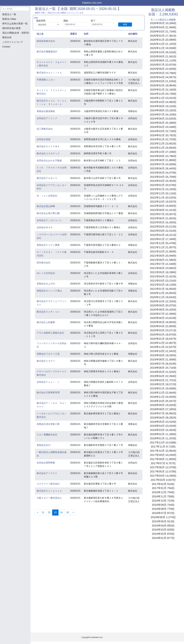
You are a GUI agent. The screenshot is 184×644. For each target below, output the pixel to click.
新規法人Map (9, 19)
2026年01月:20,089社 (163, 40)
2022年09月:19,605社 (163, 206)
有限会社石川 (44, 445)
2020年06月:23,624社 (163, 318)
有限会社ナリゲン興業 (48, 245)
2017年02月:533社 (163, 484)
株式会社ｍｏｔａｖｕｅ (49, 491)
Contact (6, 47)
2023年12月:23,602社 (163, 144)
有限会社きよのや (46, 284)
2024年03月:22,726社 (163, 131)
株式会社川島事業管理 (48, 392)
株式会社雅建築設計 (47, 52)
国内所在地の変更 (11, 28)
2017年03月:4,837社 (163, 480)
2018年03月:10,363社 (163, 430)
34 (62, 512)
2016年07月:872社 (163, 513)
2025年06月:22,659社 (163, 69)
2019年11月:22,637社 (163, 347)
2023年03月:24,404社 (163, 181)
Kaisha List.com (92, 3)
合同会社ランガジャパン (49, 220)
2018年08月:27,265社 (163, 409)
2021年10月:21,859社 (163, 252)
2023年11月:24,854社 (163, 148)
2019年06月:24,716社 (163, 368)
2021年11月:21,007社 (163, 247)
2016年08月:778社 (163, 509)
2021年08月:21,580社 (163, 260)
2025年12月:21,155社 (163, 44)
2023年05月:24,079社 (163, 173)
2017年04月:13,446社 (163, 476)
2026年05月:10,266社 (163, 23)
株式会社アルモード (47, 178)
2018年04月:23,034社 (163, 426)
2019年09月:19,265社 (163, 355)
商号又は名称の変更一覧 (15, 24)
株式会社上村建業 (46, 322)
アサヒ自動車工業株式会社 (50, 333)
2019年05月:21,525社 (163, 372)
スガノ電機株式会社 (47, 435)
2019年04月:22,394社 (163, 376)
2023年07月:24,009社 (163, 164)
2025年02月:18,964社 (163, 85)
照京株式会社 (44, 263)
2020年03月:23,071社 (163, 330)
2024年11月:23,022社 (163, 98)
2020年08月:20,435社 (163, 310)
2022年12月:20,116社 (163, 193)
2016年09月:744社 (163, 505)
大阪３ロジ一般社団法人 (49, 498)
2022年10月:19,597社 (163, 202)
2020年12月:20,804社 (163, 293)
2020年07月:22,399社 (163, 314)
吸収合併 (7, 37)
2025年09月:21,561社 (163, 56)
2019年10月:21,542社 (163, 351)
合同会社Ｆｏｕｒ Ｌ (48, 382)
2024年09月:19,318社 (163, 106)
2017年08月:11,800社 (163, 459)
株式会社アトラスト (47, 473)
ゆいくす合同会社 (46, 273)
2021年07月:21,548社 (163, 264)
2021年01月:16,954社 (163, 289)
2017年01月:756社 (163, 488)
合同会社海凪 (44, 139)
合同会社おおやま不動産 (49, 161)
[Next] (73, 513)
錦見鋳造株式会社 (46, 41)
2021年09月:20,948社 (163, 256)
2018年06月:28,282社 (163, 418)
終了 (93, 21)
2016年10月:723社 (163, 501)
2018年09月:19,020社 (163, 405)
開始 (66, 21)
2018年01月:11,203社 (163, 438)
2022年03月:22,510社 (163, 231)
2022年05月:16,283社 (163, 222)
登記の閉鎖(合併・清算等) (16, 33)
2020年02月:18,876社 (163, 335)
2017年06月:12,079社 (163, 467)
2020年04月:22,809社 (163, 326)
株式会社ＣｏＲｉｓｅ (48, 312)
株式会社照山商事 (46, 206)
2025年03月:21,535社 (163, 81)
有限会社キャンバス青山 (49, 291)
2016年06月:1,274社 (163, 517)
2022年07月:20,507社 (163, 214)
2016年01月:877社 (163, 538)
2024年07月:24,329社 (163, 115)
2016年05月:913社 (163, 521)
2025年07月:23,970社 (163, 65)
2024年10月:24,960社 (163, 102)
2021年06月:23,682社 (163, 268)
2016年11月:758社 (163, 496)
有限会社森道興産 (46, 111)
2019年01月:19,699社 (163, 388)
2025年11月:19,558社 (163, 48)
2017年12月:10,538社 (163, 443)
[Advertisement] (15, 66)
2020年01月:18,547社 (163, 339)
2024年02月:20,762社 (163, 135)
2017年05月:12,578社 (163, 472)
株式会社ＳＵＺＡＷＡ (48, 146)
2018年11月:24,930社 (163, 397)
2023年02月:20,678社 (163, 185)
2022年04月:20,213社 (163, 227)
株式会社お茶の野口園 (48, 213)
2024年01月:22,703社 (163, 139)
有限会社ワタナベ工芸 (48, 354)
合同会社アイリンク (47, 118)
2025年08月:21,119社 (163, 60)
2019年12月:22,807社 (163, 343)
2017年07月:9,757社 (163, 463)
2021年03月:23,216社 (163, 281)
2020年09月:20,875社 (163, 305)
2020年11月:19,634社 (163, 297)
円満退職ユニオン (46, 80)
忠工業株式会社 (45, 129)
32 (49, 512)
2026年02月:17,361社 (163, 36)
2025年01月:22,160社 (163, 90)
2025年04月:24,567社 (163, 77)
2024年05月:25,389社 (163, 123)
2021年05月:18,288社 (163, 272)
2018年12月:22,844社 (163, 393)
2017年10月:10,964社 (163, 451)
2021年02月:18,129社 (163, 285)
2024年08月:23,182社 (163, 110)
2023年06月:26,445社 (163, 168)
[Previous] (37, 513)
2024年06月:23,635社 (163, 119)
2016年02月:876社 (163, 534)
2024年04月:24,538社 (163, 127)
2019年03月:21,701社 (163, 380)
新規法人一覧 (9, 14)
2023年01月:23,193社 (163, 189)
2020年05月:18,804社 (163, 322)
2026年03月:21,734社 (163, 32)
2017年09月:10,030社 (163, 455)
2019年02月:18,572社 (163, 384)
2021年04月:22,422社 (163, 276)
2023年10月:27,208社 (163, 152)
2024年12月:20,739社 (163, 94)
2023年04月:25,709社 (163, 177)
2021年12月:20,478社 (163, 243)
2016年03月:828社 (163, 530)
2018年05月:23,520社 (163, 422)
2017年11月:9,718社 (163, 447)
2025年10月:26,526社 (163, 52)
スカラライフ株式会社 (48, 484)
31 (43, 512)
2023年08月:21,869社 (163, 160)
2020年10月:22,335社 (163, 301)
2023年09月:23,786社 (163, 156)
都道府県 (41, 21)
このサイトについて (13, 42)
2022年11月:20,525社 (163, 198)
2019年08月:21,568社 (163, 359)
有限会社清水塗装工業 (48, 424)
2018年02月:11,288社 (163, 434)
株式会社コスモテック (48, 153)
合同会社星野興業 (46, 463)
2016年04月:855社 (163, 526)
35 (68, 512)
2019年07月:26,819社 (163, 364)
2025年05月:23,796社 (163, 73)
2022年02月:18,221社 (163, 235)
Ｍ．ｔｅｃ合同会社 (47, 196)
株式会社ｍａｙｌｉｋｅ (49, 73)
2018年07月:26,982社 (163, 413)
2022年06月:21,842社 (163, 218)
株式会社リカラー (46, 361)
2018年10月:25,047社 (163, 401)
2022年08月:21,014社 (163, 210)
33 (56, 512)
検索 (125, 24)
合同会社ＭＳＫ (45, 227)
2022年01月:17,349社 (163, 239)
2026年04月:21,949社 (163, 27)
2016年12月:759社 (163, 492)
